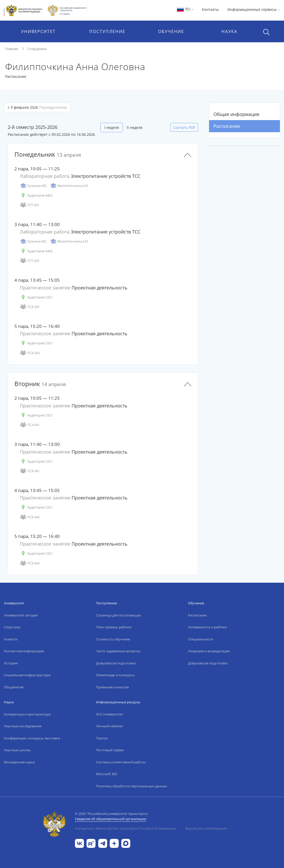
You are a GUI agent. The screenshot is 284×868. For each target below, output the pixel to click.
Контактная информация (24, 651)
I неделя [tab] (112, 127)
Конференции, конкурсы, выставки (32, 738)
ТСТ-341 (29, 205)
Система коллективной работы (121, 762)
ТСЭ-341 (30, 307)
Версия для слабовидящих (206, 828)
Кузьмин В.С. (34, 186)
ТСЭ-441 (30, 425)
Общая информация (236, 114)
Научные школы (17, 750)
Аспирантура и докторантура (27, 714)
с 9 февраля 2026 (37, 107)
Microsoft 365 (106, 774)
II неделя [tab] (135, 127)
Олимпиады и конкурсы (115, 675)
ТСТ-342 (29, 261)
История (11, 663)
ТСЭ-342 (30, 353)
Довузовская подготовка (116, 663)
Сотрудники (37, 49)
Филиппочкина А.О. (69, 186)
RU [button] (185, 9)
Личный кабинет (110, 726)
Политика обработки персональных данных (132, 786)
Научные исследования (23, 726)
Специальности (200, 639)
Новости (11, 639)
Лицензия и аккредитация (209, 651)
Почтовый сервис (110, 750)
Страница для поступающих (119, 615)
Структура (12, 627)
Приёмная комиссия (112, 687)
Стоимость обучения (113, 639)
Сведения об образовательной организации (111, 819)
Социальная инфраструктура (27, 675)
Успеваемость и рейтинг (208, 627)
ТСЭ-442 (30, 517)
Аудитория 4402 (36, 195)
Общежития (14, 687)
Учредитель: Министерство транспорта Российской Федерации (126, 828)
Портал (102, 738)
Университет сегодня (21, 615)
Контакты (210, 9)
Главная (11, 49)
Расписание (227, 126)
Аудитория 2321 (36, 297)
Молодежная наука (19, 762)
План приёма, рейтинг (114, 627)
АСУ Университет (110, 714)
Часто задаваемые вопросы (118, 651)
